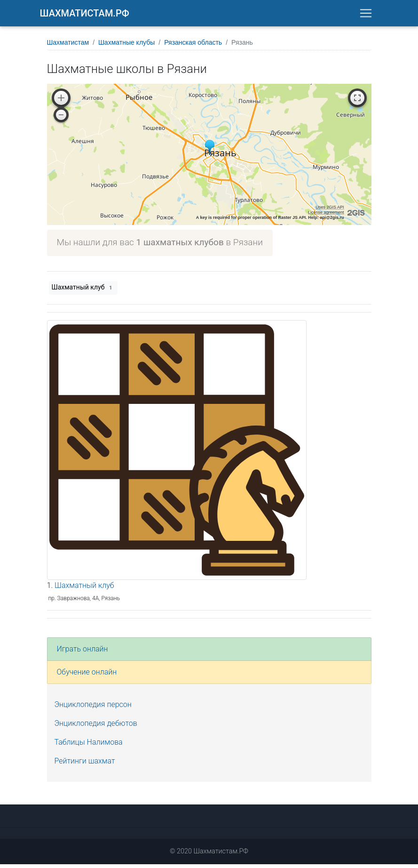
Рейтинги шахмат (85, 765)
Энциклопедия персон (93, 708)
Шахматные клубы (126, 46)
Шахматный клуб (83, 291)
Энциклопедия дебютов (96, 727)
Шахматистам (68, 46)
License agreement (326, 216)
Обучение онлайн (87, 676)
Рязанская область (193, 46)
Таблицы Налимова (89, 746)
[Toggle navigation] (366, 15)
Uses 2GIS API (330, 211)
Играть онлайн (83, 653)
